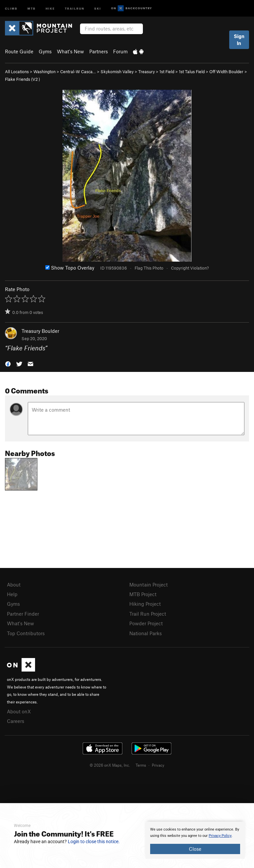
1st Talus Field (192, 72)
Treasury (147, 72)
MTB (32, 8)
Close (195, 849)
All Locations (17, 72)
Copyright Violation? (190, 268)
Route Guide (19, 51)
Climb (11, 8)
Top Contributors (26, 633)
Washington (44, 72)
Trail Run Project (148, 614)
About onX (19, 711)
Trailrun (75, 8)
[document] (195, 840)
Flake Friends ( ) (22, 79)
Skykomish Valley (117, 72)
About (14, 585)
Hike (50, 8)
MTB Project (143, 594)
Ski (98, 8)
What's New (70, 51)
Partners (99, 51)
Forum (120, 51)
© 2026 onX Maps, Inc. (110, 765)
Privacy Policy (220, 836)
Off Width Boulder (226, 72)
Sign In (239, 40)
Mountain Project (148, 585)
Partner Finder (23, 614)
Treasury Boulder (40, 331)
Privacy (158, 765)
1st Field (167, 72)
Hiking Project (145, 604)
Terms (141, 765)
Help (12, 594)
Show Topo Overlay (70, 268)
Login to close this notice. (94, 842)
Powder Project (146, 623)
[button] (8, 363)
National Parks (146, 633)
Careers (16, 721)
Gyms (45, 51)
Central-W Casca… (78, 72)
